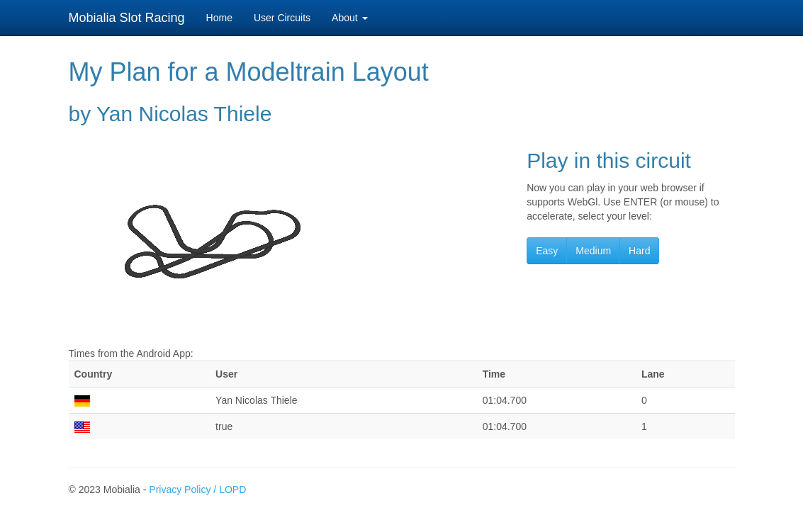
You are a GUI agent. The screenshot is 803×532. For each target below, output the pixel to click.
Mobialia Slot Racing (127, 18)
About (349, 18)
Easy (547, 251)
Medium (593, 251)
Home (219, 18)
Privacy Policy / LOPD (197, 489)
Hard (639, 251)
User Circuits (282, 18)
